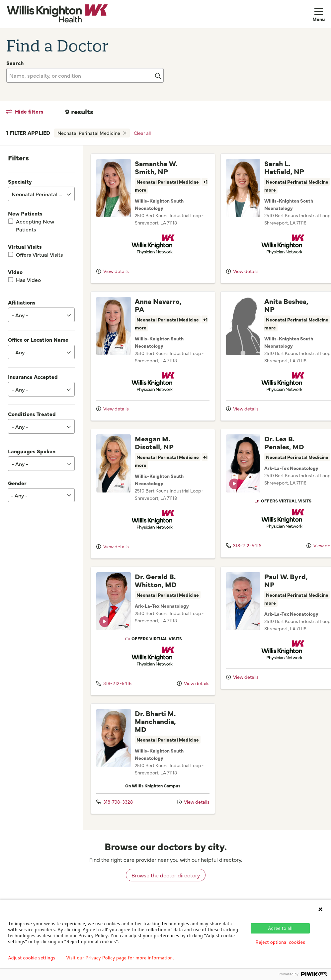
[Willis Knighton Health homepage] (57, 14)
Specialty (20, 181)
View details (113, 279)
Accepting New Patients (35, 225)
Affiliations (22, 302)
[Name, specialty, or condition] (85, 75)
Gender (17, 483)
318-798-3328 (115, 813)
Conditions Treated (32, 414)
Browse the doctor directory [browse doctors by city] (166, 886)
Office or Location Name (38, 339)
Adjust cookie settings (32, 958)
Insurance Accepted (33, 377)
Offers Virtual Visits (40, 254)
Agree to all (280, 928)
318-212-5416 (233, 553)
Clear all (142, 133)
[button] (319, 14)
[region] (207, 493)
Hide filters (25, 111)
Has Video (28, 280)
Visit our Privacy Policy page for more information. (120, 958)
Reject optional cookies (280, 942)
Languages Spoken (32, 451)
